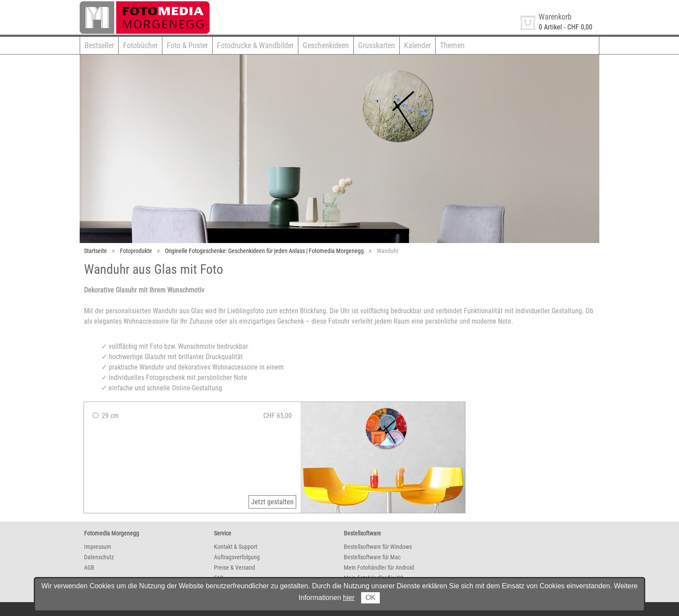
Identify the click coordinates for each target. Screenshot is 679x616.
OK (370, 598)
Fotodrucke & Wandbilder (255, 45)
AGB (89, 567)
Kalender (417, 45)
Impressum (98, 547)
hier (349, 598)
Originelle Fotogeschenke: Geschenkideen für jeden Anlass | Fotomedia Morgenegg (264, 251)
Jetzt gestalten (272, 502)
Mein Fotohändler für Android (379, 567)
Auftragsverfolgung (237, 557)
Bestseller (99, 45)
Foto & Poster (187, 45)
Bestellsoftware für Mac (372, 557)
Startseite (95, 251)
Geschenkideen (326, 45)
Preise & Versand (234, 567)
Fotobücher (140, 45)
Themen (452, 45)
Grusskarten (377, 45)
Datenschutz (99, 557)
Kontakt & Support (236, 547)
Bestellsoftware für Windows (378, 547)
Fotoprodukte (136, 251)
